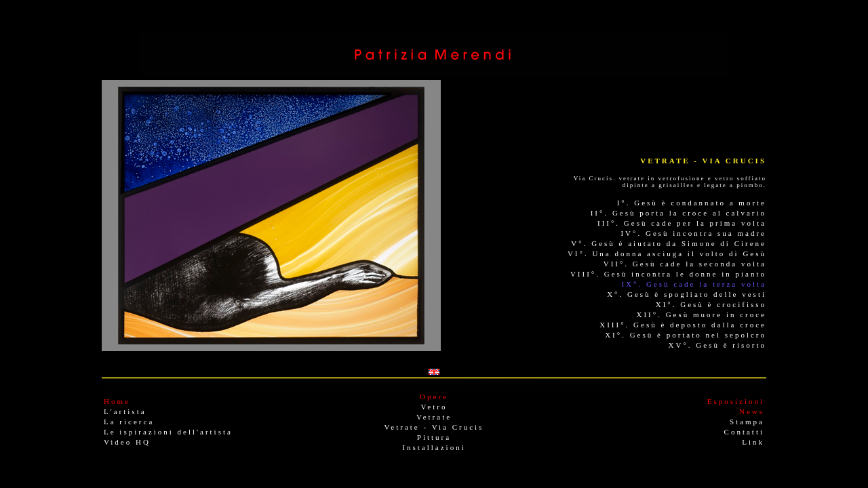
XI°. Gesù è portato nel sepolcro (686, 335)
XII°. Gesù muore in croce (702, 314)
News (752, 411)
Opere (434, 396)
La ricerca (129, 422)
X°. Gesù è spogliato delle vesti (687, 294)
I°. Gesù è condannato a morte (692, 203)
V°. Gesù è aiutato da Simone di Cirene (669, 243)
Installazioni (434, 447)
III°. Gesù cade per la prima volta (682, 223)
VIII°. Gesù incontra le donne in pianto (668, 274)
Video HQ (127, 442)
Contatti (744, 432)
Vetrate (434, 417)
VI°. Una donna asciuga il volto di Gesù (667, 253)
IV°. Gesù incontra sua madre (693, 233)
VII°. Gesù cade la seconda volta (685, 264)
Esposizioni (736, 401)
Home (117, 401)
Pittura (434, 437)
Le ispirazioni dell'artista (168, 432)
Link (753, 442)
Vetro (434, 407)
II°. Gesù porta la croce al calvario (678, 213)
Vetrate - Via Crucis (434, 427)
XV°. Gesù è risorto (718, 345)
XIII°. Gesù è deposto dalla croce (683, 325)
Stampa (747, 422)
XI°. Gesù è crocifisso (711, 304)
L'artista (125, 411)
